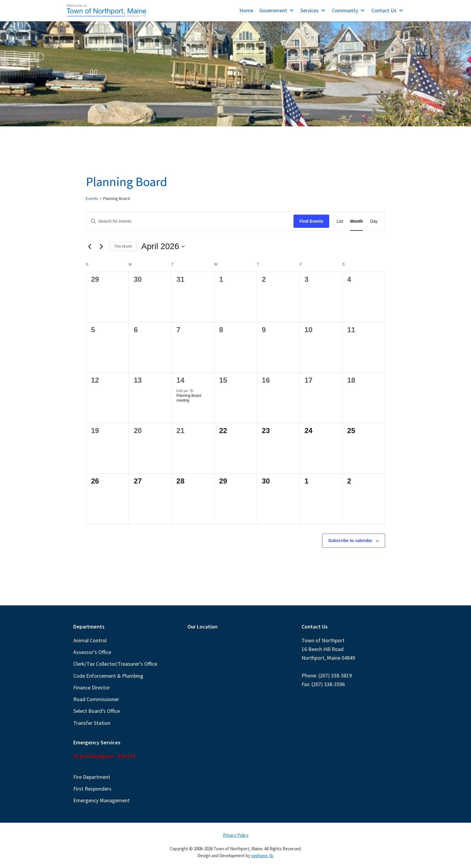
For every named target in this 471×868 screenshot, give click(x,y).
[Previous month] (90, 246)
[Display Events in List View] (340, 221)
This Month (123, 246)
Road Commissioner (96, 699)
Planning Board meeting (189, 398)
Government (277, 10)
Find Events (311, 221)
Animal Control (90, 640)
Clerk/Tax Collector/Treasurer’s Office (115, 664)
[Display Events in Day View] (374, 221)
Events (92, 198)
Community (349, 10)
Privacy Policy (236, 835)
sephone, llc (262, 856)
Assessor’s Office (92, 652)
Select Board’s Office (97, 711)
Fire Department (92, 777)
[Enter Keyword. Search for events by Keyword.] (190, 221)
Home (246, 10)
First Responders (92, 789)
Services (313, 10)
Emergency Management (102, 800)
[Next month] (101, 246)
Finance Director (92, 687)
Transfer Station (92, 723)
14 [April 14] (180, 380)
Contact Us (387, 10)
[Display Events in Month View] (357, 221)
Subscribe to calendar (350, 541)
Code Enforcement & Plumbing (108, 676)
